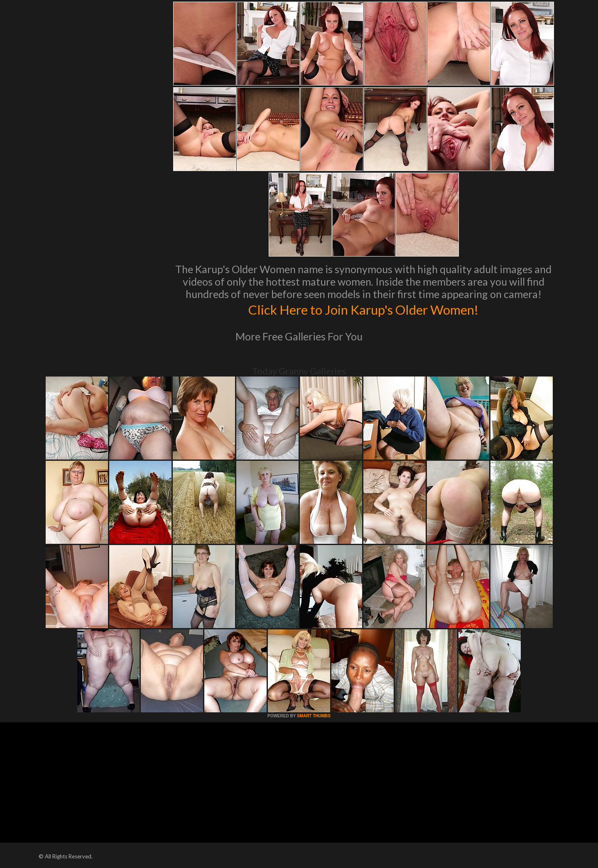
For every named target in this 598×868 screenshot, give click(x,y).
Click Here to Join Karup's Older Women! (363, 309)
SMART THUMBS (314, 716)
